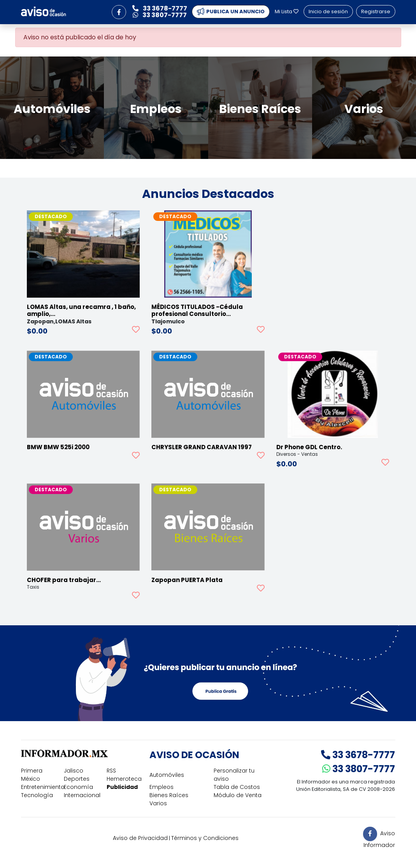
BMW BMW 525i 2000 (58, 447)
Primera (32, 771)
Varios (158, 803)
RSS (111, 771)
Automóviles (167, 775)
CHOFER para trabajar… (64, 580)
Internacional (82, 795)
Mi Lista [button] (287, 11)
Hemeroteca (124, 779)
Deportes (77, 779)
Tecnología (37, 795)
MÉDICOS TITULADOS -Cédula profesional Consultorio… (197, 310)
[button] (119, 12)
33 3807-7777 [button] (160, 15)
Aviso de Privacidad (140, 838)
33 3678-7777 (358, 755)
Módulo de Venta (238, 795)
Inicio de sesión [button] (328, 11)
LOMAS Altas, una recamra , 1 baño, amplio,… (81, 310)
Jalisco (74, 771)
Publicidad (122, 787)
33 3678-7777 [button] (160, 8)
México (31, 779)
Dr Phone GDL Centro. (309, 447)
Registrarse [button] (376, 11)
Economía (78, 787)
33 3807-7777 (359, 769)
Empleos (161, 787)
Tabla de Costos (237, 787)
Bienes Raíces (169, 795)
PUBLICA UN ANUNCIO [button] (231, 12)
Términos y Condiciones (205, 838)
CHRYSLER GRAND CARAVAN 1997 (202, 447)
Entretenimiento (43, 787)
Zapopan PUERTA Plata (187, 580)
